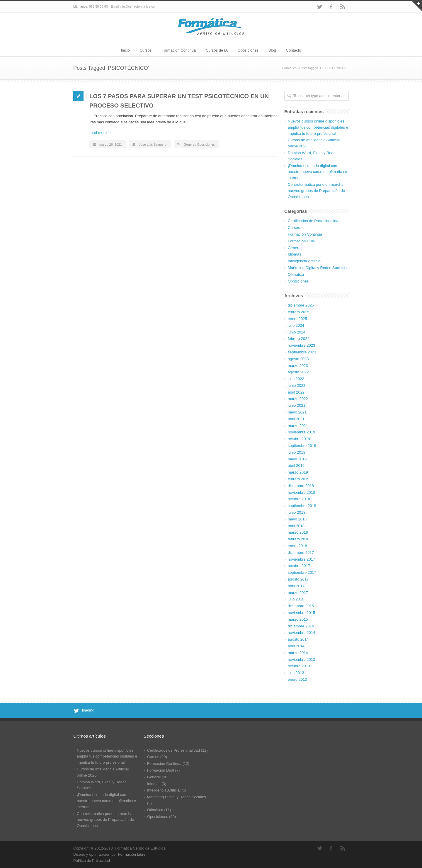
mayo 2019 (297, 459)
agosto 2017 (298, 579)
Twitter (319, 7)
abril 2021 (296, 419)
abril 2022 (296, 392)
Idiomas (295, 254)
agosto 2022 (298, 372)
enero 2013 (297, 679)
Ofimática (296, 274)
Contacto (294, 50)
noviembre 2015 (301, 613)
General (189, 144)
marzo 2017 (298, 593)
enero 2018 (297, 546)
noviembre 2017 (301, 559)
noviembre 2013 (301, 659)
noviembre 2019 (301, 432)
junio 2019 (297, 452)
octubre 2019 (299, 439)
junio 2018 (297, 512)
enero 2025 (297, 319)
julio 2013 (296, 673)
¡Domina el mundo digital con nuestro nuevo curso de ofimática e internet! (317, 172)
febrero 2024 (299, 339)
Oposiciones (248, 50)
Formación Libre (132, 854)
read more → (101, 133)
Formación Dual (301, 241)
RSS (343, 7)
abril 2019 (296, 466)
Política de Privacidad (92, 861)
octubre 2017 (299, 566)
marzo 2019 (298, 472)
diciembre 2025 (301, 305)
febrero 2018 (299, 539)
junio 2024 (297, 332)
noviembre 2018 (301, 492)
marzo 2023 (298, 366)
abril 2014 (296, 646)
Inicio (125, 50)
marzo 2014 (298, 653)
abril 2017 (296, 586)
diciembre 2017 (301, 553)
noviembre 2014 (301, 633)
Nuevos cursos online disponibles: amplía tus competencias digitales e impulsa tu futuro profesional (318, 127)
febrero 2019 (299, 479)
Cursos (146, 50)
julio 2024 (296, 325)
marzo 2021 (298, 426)
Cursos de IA (217, 50)
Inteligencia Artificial (304, 261)
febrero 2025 (299, 312)
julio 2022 (296, 379)
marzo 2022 (298, 399)
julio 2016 (296, 599)
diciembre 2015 (301, 606)
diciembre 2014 (301, 626)
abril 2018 (296, 526)
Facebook (331, 7)
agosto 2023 (298, 359)
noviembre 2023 (301, 345)
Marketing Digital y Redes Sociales (317, 268)
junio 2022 (297, 386)
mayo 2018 (297, 519)
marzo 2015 (298, 619)
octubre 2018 (299, 499)
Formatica (289, 68)
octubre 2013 (299, 666)
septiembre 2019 (302, 446)
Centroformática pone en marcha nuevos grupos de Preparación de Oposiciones (316, 191)
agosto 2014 (298, 639)
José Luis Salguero (153, 144)
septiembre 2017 (302, 572)
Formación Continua (179, 50)
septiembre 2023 (302, 352)
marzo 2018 (298, 532)
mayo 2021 (297, 412)
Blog (272, 50)
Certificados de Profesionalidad (314, 221)
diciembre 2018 (301, 486)
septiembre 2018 (302, 506)
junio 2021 (297, 405)
